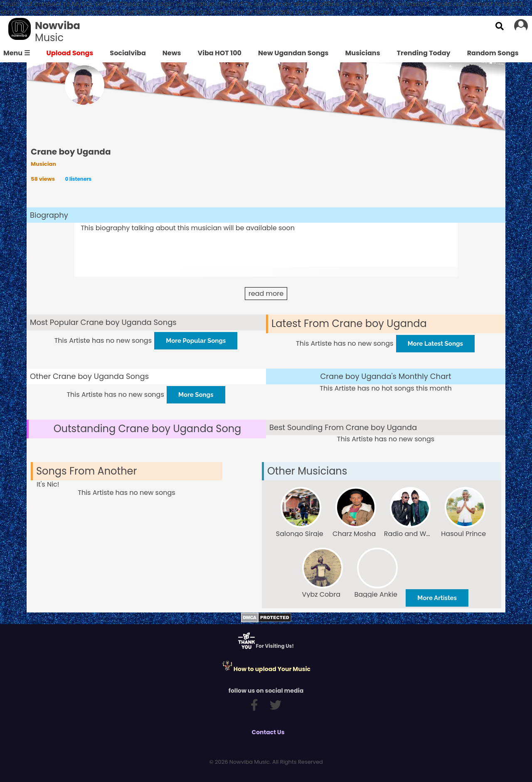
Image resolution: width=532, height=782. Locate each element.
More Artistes (437, 598)
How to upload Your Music (266, 669)
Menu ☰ (17, 53)
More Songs (196, 395)
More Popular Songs (196, 341)
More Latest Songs (435, 344)
